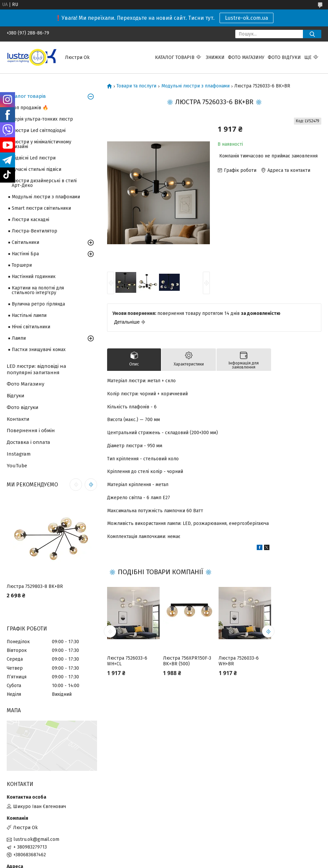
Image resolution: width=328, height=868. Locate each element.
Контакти (18, 419)
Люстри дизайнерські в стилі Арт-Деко (44, 183)
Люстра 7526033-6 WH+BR (239, 661)
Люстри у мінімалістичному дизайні (42, 144)
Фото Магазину (25, 384)
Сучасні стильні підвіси (36, 169)
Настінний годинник (34, 277)
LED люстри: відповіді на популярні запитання (36, 369)
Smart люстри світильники (41, 208)
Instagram (19, 454)
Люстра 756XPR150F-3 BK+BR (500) (187, 661)
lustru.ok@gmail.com (36, 839)
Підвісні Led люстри (34, 158)
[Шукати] (312, 34)
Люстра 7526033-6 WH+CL (127, 661)
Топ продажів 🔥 (30, 108)
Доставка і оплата (28, 442)
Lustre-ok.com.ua (247, 18)
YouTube (17, 466)
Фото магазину (246, 57)
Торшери (22, 265)
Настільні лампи (29, 315)
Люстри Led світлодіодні (39, 130)
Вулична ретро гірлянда (38, 304)
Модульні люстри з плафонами (195, 86)
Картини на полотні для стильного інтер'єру (38, 290)
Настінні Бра (25, 254)
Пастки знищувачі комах (39, 350)
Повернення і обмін (31, 430)
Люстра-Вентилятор (34, 231)
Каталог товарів (175, 57)
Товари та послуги (136, 86)
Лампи (19, 338)
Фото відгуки (284, 57)
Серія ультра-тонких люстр (42, 119)
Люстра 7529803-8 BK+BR (35, 586)
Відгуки (16, 396)
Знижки (215, 57)
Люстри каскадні (30, 220)
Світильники (25, 242)
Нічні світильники (31, 327)
